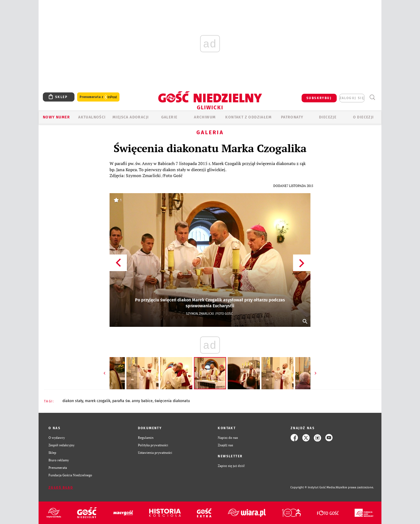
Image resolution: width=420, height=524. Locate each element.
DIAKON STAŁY (73, 401)
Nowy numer (56, 117)
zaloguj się (352, 98)
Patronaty (292, 117)
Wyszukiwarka (372, 97)
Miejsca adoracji (131, 117)
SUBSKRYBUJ (319, 98)
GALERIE (169, 117)
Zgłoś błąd (61, 488)
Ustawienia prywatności (155, 453)
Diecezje (328, 117)
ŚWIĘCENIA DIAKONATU (172, 401)
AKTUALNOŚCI (92, 117)
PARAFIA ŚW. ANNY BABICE (132, 401)
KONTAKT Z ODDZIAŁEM (248, 117)
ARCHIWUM (205, 117)
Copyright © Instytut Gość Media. (313, 487)
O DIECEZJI (363, 117)
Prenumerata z (98, 97)
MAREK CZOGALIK (98, 401)
